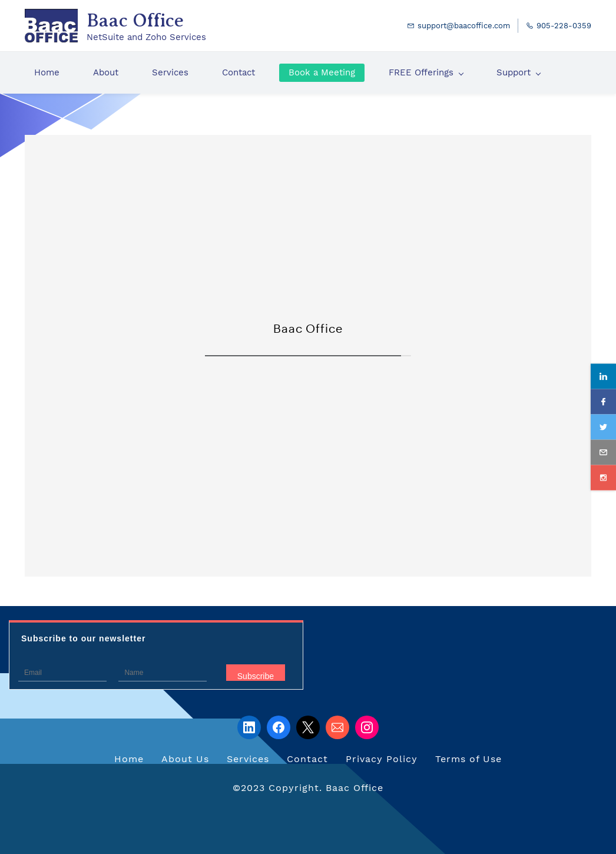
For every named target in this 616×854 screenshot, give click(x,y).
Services (248, 759)
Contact (307, 759)
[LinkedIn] (249, 727)
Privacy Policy (382, 759)
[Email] (337, 727)
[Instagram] (367, 727)
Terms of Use (468, 759)
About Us (185, 759)
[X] (308, 727)
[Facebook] (279, 727)
